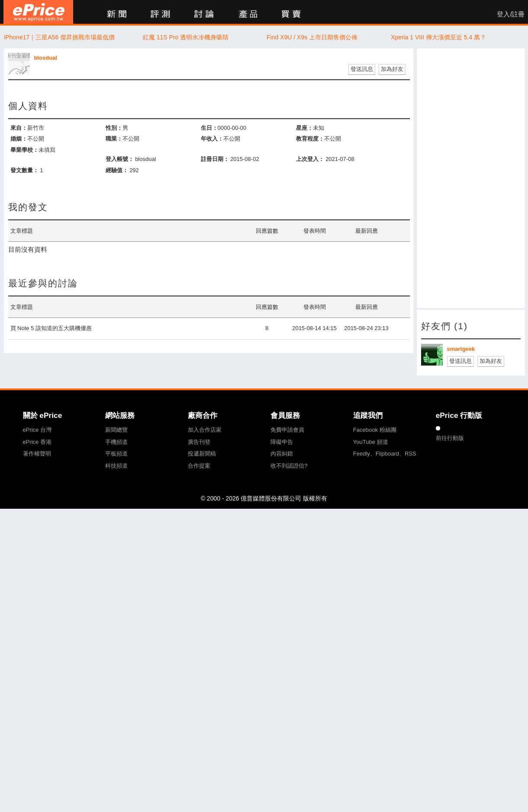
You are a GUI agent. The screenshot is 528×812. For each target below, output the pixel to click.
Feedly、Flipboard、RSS (385, 454)
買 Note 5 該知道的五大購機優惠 (51, 328)
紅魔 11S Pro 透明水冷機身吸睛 (186, 37)
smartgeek (461, 349)
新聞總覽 (116, 430)
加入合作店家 (205, 430)
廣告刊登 (199, 442)
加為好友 (392, 69)
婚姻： (19, 139)
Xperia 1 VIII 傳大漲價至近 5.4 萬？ (438, 37)
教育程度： (310, 139)
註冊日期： (215, 159)
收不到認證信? (289, 466)
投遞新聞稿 (202, 454)
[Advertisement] (465, 178)
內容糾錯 (282, 454)
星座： (304, 128)
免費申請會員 (287, 430)
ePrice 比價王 (38, 12)
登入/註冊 (511, 14)
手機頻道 (116, 442)
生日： (209, 128)
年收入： (212, 139)
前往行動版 (450, 438)
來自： (19, 128)
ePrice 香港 (37, 442)
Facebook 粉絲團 (375, 430)
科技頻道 (116, 466)
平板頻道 (116, 454)
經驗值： (117, 170)
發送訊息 (362, 69)
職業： (114, 139)
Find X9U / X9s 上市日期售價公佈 (312, 37)
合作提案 (199, 466)
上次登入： (310, 159)
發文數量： (24, 170)
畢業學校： (24, 150)
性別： (114, 128)
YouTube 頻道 (371, 442)
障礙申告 (282, 442)
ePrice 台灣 (37, 430)
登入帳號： (120, 159)
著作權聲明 (37, 454)
